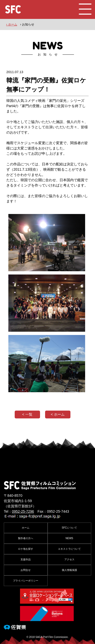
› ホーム (12, 24)
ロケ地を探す (26, 549)
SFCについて (69, 528)
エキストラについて (69, 549)
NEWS (69, 538)
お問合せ (26, 570)
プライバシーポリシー (26, 581)
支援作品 (26, 559)
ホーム (26, 528)
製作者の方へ (26, 538)
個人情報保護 (69, 570)
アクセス (69, 559)
